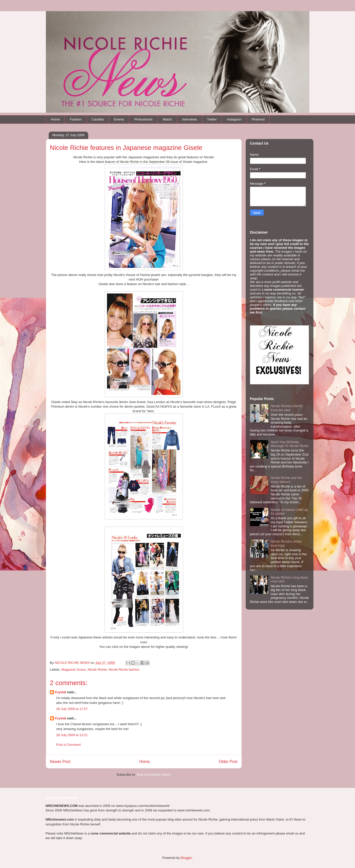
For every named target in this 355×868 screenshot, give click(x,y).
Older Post (228, 762)
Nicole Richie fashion (124, 670)
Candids (98, 119)
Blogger (186, 858)
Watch (167, 119)
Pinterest (258, 119)
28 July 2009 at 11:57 (72, 709)
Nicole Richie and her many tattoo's (287, 480)
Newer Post (60, 762)
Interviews (190, 119)
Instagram (234, 119)
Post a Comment (69, 745)
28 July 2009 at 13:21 (72, 735)
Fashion (76, 119)
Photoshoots (143, 119)
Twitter (212, 119)
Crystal (61, 692)
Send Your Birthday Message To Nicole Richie (290, 444)
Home (55, 119)
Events (119, 119)
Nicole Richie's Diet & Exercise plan (287, 408)
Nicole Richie (97, 670)
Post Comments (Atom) (154, 775)
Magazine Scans (74, 670)
